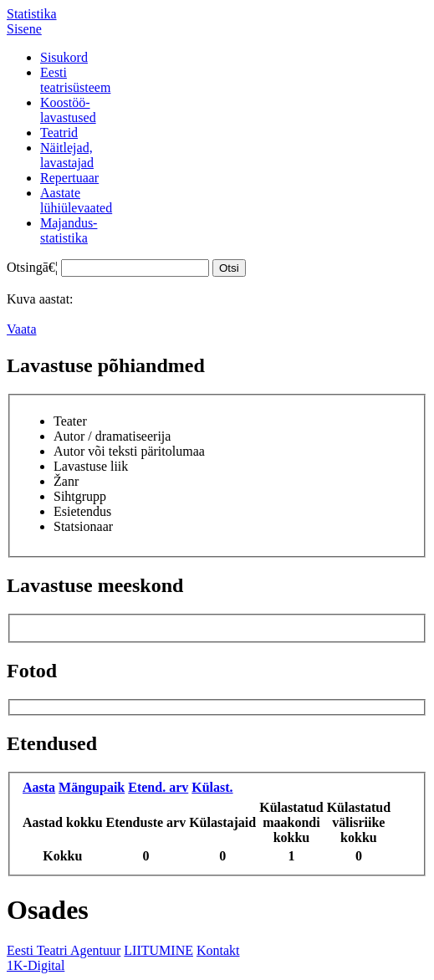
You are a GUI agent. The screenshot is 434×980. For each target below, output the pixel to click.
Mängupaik (92, 787)
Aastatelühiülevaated (76, 200)
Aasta (39, 787)
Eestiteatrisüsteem (75, 80)
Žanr (66, 481)
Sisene (24, 29)
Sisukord (64, 57)
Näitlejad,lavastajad (67, 155)
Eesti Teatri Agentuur (64, 950)
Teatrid (59, 133)
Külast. (212, 787)
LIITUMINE (158, 950)
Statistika (32, 14)
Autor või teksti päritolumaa (129, 451)
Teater (70, 421)
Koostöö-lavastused (68, 110)
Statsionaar (83, 526)
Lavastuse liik (91, 466)
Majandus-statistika (69, 230)
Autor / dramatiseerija (112, 436)
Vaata (22, 329)
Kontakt (218, 950)
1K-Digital (36, 965)
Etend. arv (158, 787)
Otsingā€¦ (32, 267)
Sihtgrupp (80, 496)
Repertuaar (69, 178)
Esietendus (82, 511)
